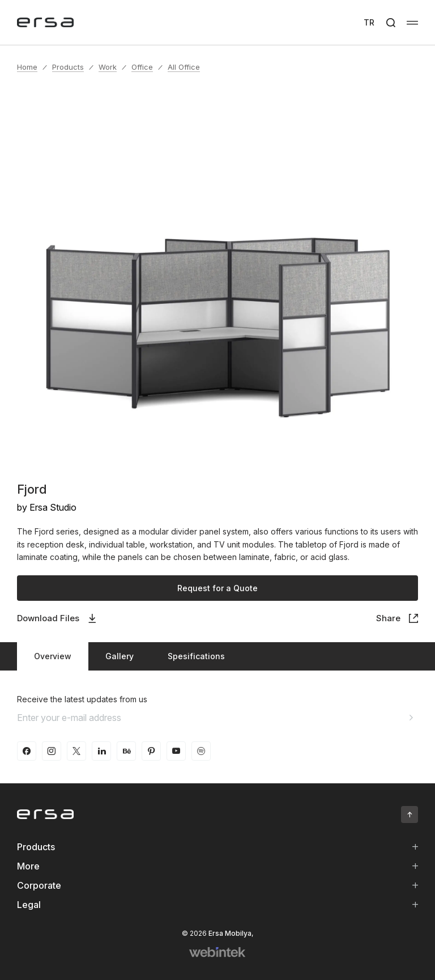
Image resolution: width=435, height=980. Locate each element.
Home (27, 67)
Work (108, 67)
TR (369, 22)
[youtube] (176, 751)
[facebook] (27, 751)
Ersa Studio (53, 507)
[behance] (126, 751)
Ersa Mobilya (230, 933)
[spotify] (201, 751)
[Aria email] (411, 718)
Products (68, 67)
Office (142, 67)
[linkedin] (101, 751)
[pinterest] (151, 751)
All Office (184, 67)
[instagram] (52, 751)
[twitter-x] (76, 751)
